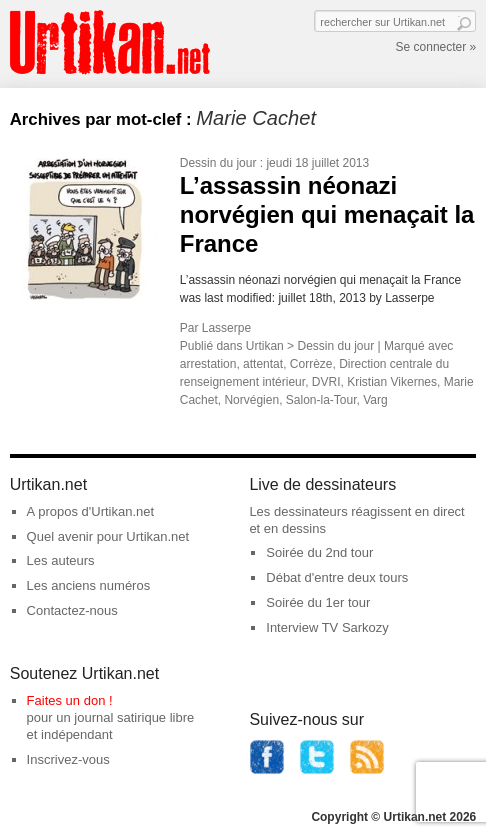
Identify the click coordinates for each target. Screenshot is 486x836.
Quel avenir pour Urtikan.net (108, 536)
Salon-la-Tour (321, 400)
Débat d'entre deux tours (337, 577)
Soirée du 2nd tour (319, 552)
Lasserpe (226, 328)
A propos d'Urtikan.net (91, 511)
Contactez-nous (72, 610)
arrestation (208, 364)
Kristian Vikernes (392, 382)
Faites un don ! (70, 700)
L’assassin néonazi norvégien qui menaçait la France (327, 214)
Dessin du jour (218, 163)
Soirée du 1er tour (318, 602)
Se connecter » (436, 47)
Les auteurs (61, 560)
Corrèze (311, 364)
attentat (263, 364)
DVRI (326, 382)
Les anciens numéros (89, 585)
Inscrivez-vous (68, 759)
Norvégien (251, 400)
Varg (375, 400)
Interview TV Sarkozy (327, 627)
